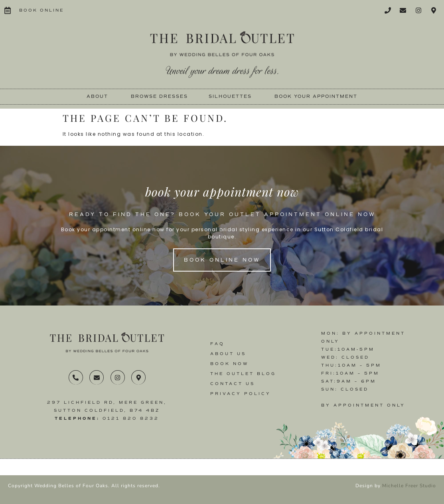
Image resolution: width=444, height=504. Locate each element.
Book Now (229, 364)
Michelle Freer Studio (409, 486)
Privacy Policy (241, 394)
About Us (228, 354)
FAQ (217, 344)
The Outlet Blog (243, 374)
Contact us (233, 384)
